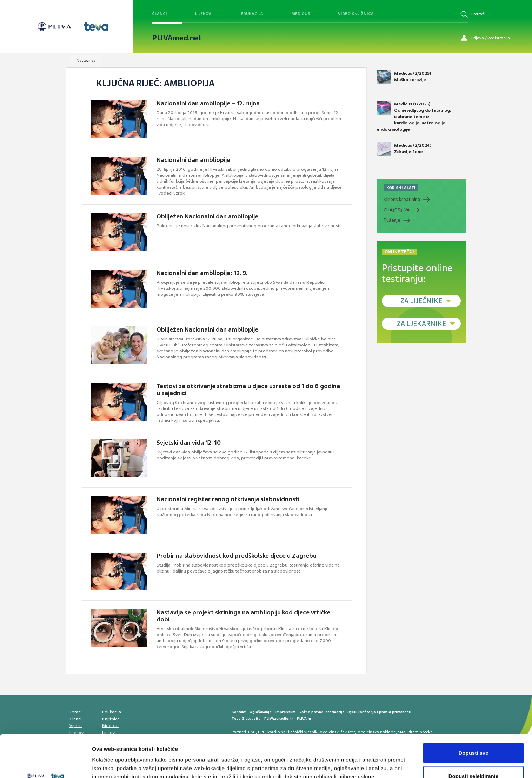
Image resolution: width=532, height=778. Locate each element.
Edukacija (252, 14)
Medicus (301, 14)
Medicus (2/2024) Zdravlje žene (404, 149)
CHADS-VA (397, 210)
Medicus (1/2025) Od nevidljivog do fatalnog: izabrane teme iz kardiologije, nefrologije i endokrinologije (414, 117)
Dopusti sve (473, 713)
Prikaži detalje (364, 760)
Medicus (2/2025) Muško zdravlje (404, 77)
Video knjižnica (356, 14)
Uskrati (474, 759)
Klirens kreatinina (402, 199)
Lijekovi (204, 14)
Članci (159, 14)
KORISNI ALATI (401, 188)
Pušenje (392, 220)
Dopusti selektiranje (474, 736)
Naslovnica (86, 61)
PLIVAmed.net (177, 38)
